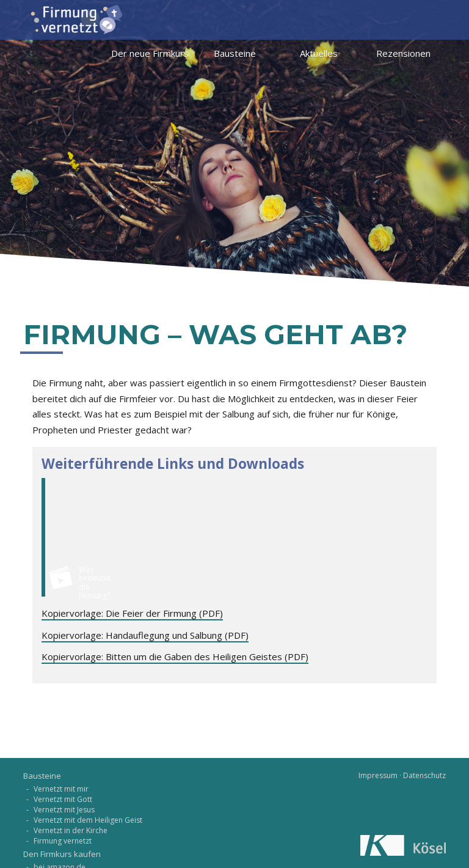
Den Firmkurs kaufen (62, 854)
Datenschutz (424, 775)
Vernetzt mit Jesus (64, 810)
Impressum (378, 775)
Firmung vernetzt (63, 841)
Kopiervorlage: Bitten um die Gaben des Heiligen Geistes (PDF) (175, 657)
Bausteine (235, 53)
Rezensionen (403, 53)
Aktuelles (319, 53)
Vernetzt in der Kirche (71, 830)
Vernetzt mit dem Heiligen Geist (88, 820)
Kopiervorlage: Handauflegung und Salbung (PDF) (145, 635)
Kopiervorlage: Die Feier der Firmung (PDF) (132, 613)
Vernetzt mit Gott (63, 799)
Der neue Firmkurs (150, 53)
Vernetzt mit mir (61, 789)
